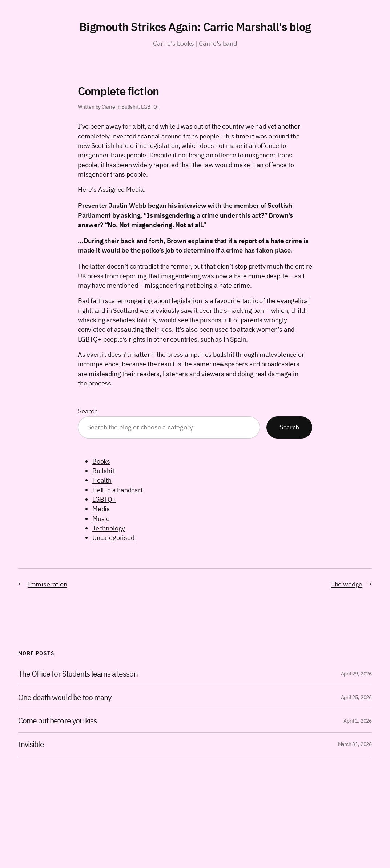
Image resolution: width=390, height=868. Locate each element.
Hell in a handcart (118, 490)
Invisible (31, 744)
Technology (109, 528)
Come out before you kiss (57, 721)
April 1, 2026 (358, 721)
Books (101, 461)
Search (88, 411)
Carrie (108, 107)
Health (102, 480)
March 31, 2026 (355, 744)
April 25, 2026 (356, 697)
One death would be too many (65, 698)
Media (101, 509)
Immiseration (47, 584)
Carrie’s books (173, 43)
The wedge (347, 584)
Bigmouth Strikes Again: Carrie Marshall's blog (195, 27)
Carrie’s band (218, 43)
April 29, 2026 (356, 674)
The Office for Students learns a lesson (78, 674)
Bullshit (130, 107)
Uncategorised (113, 538)
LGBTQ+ (150, 107)
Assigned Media (121, 189)
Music (101, 519)
